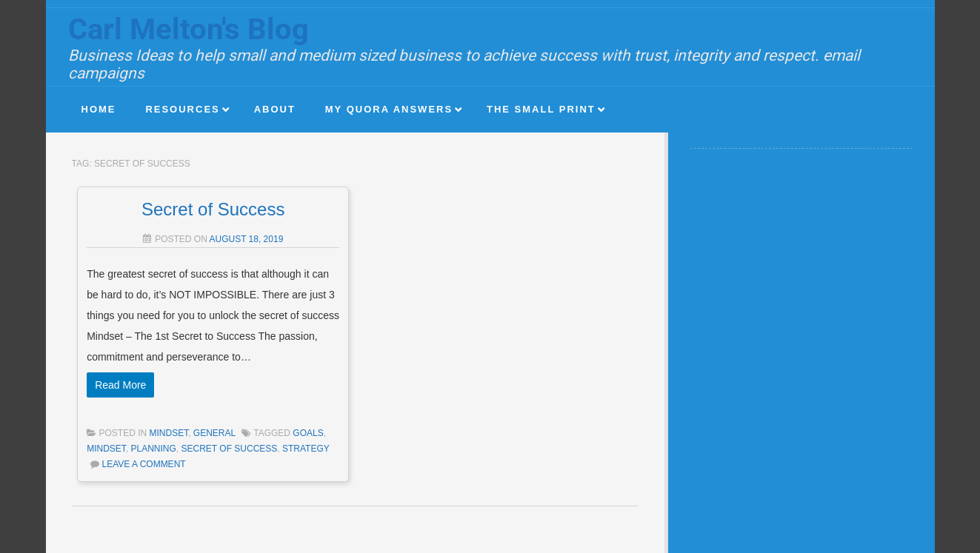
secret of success (230, 449)
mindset (106, 449)
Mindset (169, 433)
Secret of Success (213, 209)
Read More (120, 385)
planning (153, 449)
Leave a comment (143, 464)
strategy (306, 449)
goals (308, 433)
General (214, 433)
